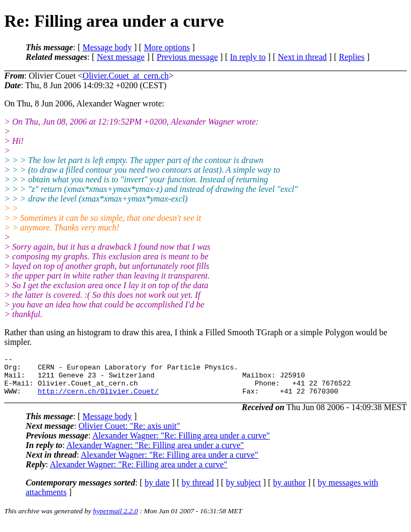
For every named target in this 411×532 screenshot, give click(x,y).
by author (289, 491)
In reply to (248, 57)
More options (167, 47)
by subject (243, 491)
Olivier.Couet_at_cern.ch (125, 76)
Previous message (187, 57)
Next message (121, 57)
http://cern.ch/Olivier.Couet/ (98, 399)
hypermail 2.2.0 (116, 519)
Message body (107, 47)
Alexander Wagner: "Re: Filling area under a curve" (181, 444)
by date (157, 491)
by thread (198, 491)
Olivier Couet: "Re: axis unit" (130, 434)
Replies (352, 57)
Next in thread (302, 57)
